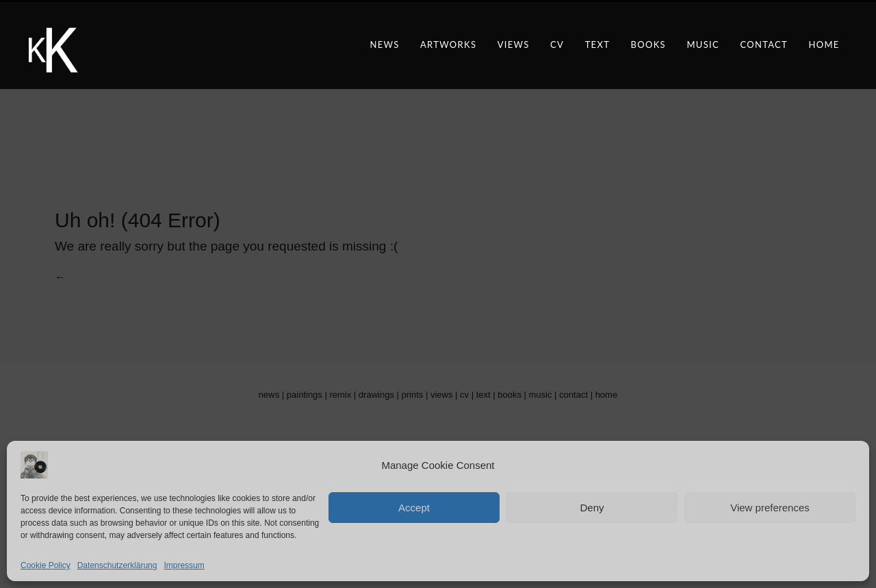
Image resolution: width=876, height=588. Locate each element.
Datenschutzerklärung (117, 565)
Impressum (184, 565)
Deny (592, 508)
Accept (414, 508)
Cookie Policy (46, 565)
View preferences (770, 508)
